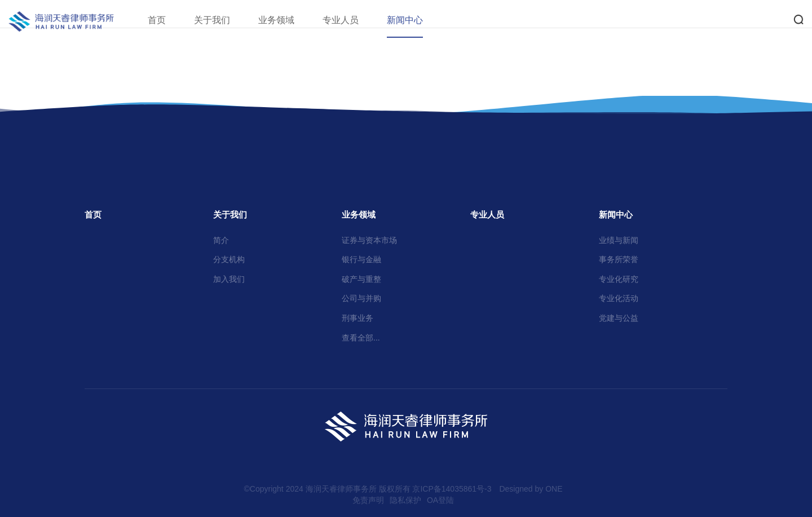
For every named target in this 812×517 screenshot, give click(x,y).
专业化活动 (619, 298)
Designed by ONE (531, 489)
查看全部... (361, 338)
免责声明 (368, 500)
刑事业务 (358, 318)
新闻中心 (419, 20)
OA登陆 (440, 500)
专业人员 (355, 20)
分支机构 (229, 259)
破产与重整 (361, 279)
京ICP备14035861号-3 (452, 489)
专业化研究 (619, 279)
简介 (221, 240)
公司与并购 (361, 298)
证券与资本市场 (369, 240)
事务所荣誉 (619, 259)
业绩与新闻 (619, 240)
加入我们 (229, 279)
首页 (171, 20)
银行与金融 (361, 259)
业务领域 (290, 20)
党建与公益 (619, 318)
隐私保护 (405, 500)
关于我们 (226, 20)
